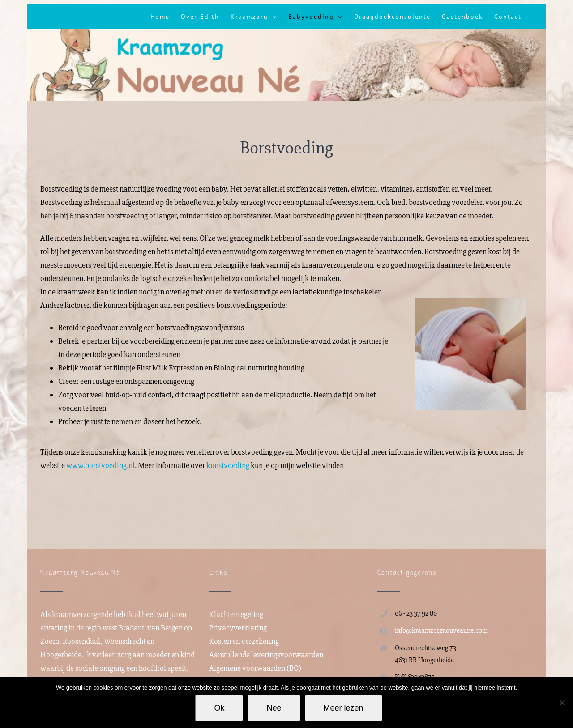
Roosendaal (81, 641)
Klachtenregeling (236, 614)
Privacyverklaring (238, 628)
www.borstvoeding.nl (100, 462)
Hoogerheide (61, 655)
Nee (274, 708)
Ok (219, 708)
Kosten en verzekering (244, 641)
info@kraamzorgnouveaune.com (441, 630)
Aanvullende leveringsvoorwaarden (266, 655)
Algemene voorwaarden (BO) (255, 668)
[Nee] (562, 702)
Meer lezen (344, 708)
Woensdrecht (125, 641)
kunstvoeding (228, 462)
